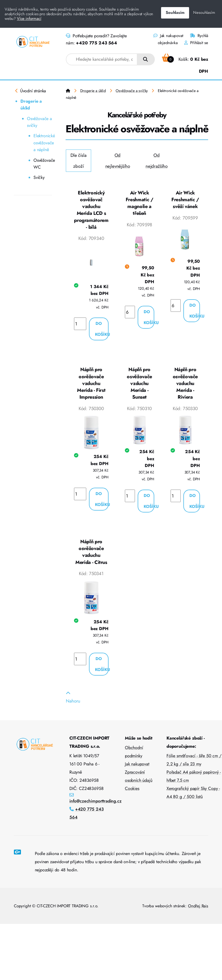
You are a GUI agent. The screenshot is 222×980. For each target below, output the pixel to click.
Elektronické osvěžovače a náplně (43, 143)
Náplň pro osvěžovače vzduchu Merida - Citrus (91, 554)
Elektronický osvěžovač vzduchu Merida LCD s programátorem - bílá (91, 210)
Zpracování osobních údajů (139, 779)
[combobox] (102, 59)
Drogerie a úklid (31, 105)
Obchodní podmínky (134, 754)
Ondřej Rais (198, 908)
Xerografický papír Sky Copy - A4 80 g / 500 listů (193, 795)
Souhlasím (175, 13)
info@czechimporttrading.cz (95, 803)
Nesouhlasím (204, 13)
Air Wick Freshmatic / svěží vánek (185, 200)
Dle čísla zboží (78, 161)
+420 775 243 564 (96, 43)
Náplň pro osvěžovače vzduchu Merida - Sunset (139, 384)
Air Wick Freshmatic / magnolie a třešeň (140, 203)
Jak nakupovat (168, 36)
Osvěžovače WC (43, 164)
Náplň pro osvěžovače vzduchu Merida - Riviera (185, 384)
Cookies (132, 791)
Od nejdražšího (157, 161)
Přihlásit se (196, 43)
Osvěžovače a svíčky (39, 122)
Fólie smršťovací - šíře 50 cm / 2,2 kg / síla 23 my (194, 762)
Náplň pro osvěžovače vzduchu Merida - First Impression (91, 384)
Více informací (29, 19)
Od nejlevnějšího (118, 161)
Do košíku (102, 330)
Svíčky (39, 177)
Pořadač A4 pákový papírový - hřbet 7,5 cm (194, 779)
